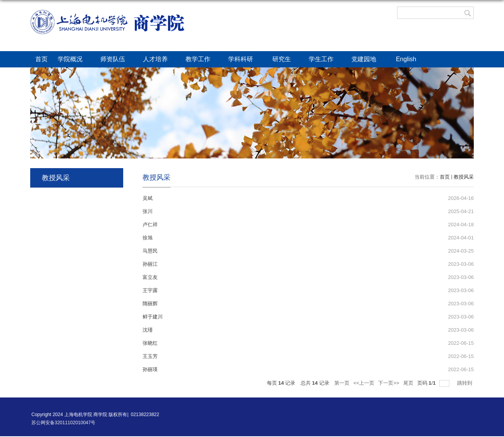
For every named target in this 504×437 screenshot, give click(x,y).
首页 (41, 59)
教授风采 (464, 177)
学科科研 (245, 60)
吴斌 (148, 198)
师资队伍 (117, 60)
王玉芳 (150, 356)
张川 (148, 211)
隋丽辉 (150, 304)
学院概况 (74, 60)
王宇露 (150, 290)
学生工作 (325, 60)
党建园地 (368, 60)
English (410, 60)
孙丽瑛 (150, 369)
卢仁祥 (150, 225)
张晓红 (150, 343)
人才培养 (159, 60)
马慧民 (150, 251)
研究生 (286, 60)
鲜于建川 (153, 317)
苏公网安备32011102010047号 (63, 423)
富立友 (150, 277)
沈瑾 (148, 330)
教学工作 (202, 60)
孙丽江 (150, 264)
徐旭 (148, 238)
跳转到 (465, 383)
